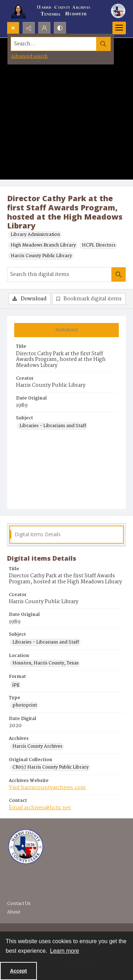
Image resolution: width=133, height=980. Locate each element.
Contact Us (19, 904)
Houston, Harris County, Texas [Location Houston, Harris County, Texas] (46, 663)
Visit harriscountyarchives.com (47, 788)
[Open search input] (13, 28)
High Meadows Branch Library (43, 245)
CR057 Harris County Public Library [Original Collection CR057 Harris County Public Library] (51, 767)
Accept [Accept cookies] (18, 971)
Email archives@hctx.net (40, 808)
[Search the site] (54, 44)
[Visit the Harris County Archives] (26, 847)
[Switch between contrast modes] (60, 28)
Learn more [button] (65, 951)
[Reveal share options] (29, 28)
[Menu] (119, 28)
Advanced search (29, 56)
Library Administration (35, 235)
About (14, 912)
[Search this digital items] (59, 274)
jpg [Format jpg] (16, 685)
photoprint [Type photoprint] (25, 706)
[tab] (66, 330)
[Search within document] (118, 274)
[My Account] (44, 28)
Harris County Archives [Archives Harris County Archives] (37, 747)
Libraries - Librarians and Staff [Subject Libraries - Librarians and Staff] (53, 426)
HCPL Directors (99, 245)
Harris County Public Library (41, 256)
